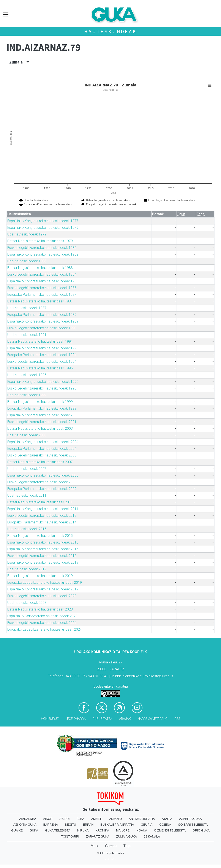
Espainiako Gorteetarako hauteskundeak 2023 (42, 616)
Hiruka (83, 830)
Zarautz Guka (98, 836)
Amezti (97, 819)
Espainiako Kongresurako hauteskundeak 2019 (43, 562)
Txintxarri (70, 836)
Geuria (147, 825)
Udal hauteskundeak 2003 (27, 435)
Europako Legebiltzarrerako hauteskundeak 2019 (45, 583)
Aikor (48, 819)
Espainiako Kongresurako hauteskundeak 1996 (43, 382)
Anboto (116, 819)
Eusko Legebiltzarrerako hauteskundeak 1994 (42, 362)
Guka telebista (58, 830)
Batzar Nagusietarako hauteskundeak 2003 (40, 428)
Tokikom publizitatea (110, 853)
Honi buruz (50, 719)
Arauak (125, 719)
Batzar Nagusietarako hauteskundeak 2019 (40, 576)
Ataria (167, 819)
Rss (177, 719)
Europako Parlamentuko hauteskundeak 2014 (42, 522)
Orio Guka (201, 830)
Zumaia (20, 62)
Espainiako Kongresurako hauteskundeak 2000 (43, 415)
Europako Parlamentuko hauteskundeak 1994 (42, 355)
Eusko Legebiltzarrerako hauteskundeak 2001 (42, 422)
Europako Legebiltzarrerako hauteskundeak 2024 (45, 629)
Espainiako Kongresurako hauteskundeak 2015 (43, 542)
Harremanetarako (153, 719)
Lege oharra (76, 719)
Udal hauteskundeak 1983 (27, 261)
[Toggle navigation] (6, 15)
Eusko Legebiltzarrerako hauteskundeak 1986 (42, 288)
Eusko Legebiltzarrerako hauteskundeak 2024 (42, 623)
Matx (94, 846)
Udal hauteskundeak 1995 (27, 375)
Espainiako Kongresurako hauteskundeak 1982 (43, 254)
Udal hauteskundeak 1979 (27, 234)
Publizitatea (102, 719)
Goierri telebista (193, 825)
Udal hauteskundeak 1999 (27, 395)
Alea (81, 819)
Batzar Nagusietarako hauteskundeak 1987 (40, 301)
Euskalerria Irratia (117, 825)
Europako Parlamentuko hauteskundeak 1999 (42, 408)
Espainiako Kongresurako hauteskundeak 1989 (43, 321)
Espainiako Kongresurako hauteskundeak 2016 (43, 549)
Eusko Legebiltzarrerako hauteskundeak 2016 (42, 556)
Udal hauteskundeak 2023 (27, 603)
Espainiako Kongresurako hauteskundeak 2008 (43, 475)
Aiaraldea (28, 819)
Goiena (165, 825)
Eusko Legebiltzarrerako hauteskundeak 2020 (42, 596)
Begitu (70, 825)
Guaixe (17, 830)
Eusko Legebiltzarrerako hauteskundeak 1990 (42, 328)
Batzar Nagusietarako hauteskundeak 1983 (40, 268)
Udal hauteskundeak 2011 (27, 495)
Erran (88, 825)
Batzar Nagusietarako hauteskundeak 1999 (40, 402)
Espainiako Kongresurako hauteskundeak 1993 (43, 348)
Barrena (51, 825)
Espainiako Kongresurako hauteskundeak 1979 (43, 228)
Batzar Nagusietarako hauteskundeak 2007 (40, 462)
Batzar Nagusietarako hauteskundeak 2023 (40, 609)
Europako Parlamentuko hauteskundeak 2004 (42, 449)
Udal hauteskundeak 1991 (27, 335)
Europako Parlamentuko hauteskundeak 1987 (42, 295)
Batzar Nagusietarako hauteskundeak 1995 (40, 368)
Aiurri (64, 819)
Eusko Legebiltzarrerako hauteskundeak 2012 (42, 516)
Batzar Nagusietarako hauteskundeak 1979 (40, 241)
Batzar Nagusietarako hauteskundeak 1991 (40, 341)
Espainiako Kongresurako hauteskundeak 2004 (43, 442)
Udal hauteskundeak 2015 (27, 529)
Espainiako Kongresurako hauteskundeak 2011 (43, 509)
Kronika (102, 830)
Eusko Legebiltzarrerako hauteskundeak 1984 (42, 274)
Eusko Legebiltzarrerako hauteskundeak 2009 (42, 482)
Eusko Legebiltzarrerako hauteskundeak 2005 (42, 455)
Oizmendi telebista (170, 830)
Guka (34, 830)
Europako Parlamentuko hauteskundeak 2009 (42, 489)
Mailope (123, 830)
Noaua (142, 830)
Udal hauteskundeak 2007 (27, 469)
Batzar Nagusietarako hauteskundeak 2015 (40, 536)
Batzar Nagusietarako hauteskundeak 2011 (40, 502)
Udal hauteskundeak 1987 (27, 308)
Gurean (111, 846)
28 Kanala (152, 836)
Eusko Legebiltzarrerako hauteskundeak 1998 (42, 388)
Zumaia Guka (126, 836)
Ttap (127, 846)
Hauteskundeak (110, 31)
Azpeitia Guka (190, 819)
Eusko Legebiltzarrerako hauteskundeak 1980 (42, 248)
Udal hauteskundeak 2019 (27, 569)
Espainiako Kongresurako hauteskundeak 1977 (43, 221)
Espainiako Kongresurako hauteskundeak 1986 (43, 281)
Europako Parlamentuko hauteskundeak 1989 (42, 315)
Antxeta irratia (142, 819)
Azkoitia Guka (25, 825)
